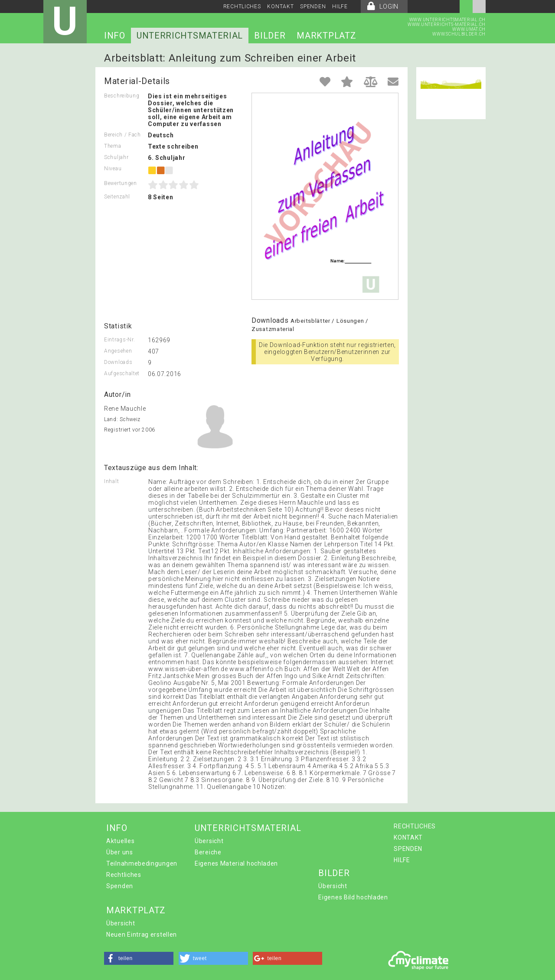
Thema (113, 146)
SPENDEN (313, 6)
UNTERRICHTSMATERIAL (190, 36)
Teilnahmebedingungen (142, 863)
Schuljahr (116, 157)
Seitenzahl (117, 197)
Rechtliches (124, 875)
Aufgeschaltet (122, 373)
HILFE (340, 6)
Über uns (120, 852)
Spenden (120, 886)
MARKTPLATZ (326, 36)
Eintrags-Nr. (119, 340)
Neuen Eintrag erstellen (142, 935)
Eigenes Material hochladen (236, 863)
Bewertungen (121, 183)
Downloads (118, 362)
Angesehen (118, 351)
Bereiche (208, 852)
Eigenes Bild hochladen (353, 897)
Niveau (113, 169)
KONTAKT (280, 6)
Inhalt (111, 481)
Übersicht (209, 841)
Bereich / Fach (122, 135)
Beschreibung (122, 96)
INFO (115, 36)
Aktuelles (120, 841)
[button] (139, 958)
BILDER (270, 36)
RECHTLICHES (242, 6)
